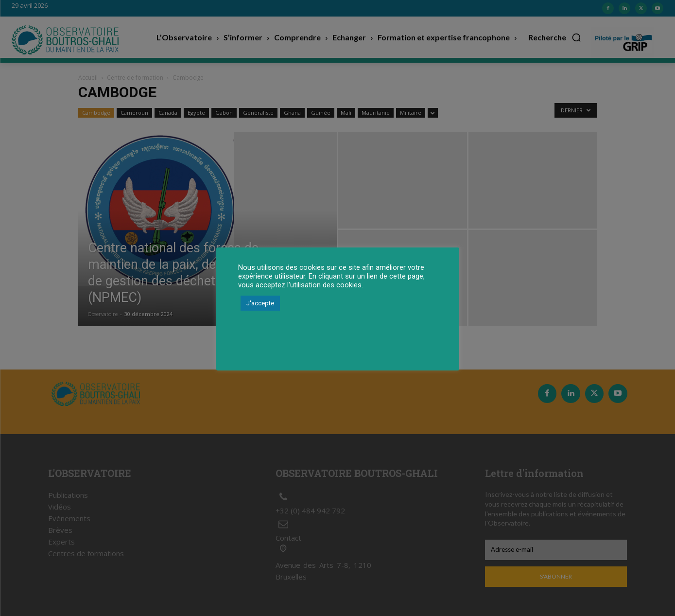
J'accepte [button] (260, 303)
